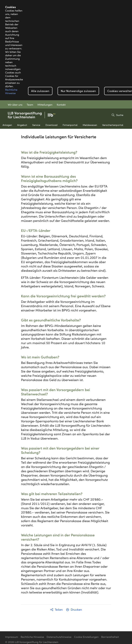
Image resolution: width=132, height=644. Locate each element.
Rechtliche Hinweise (32, 637)
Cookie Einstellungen (86, 637)
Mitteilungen (45, 105)
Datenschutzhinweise (59, 637)
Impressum (12, 637)
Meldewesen (90, 125)
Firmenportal (70, 125)
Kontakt (61, 105)
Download (51, 125)
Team (30, 105)
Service (36, 125)
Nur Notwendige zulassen (78, 91)
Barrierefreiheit (110, 637)
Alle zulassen (40, 91)
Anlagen (7, 125)
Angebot (22, 125)
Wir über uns (15, 105)
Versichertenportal (113, 125)
